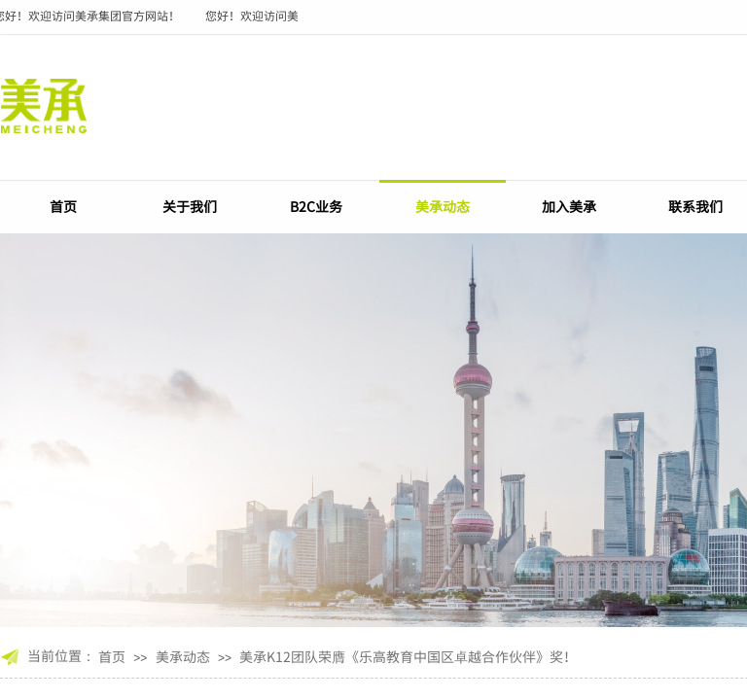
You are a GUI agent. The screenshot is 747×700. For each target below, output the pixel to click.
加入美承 (569, 206)
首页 (63, 206)
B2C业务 (316, 206)
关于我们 (190, 206)
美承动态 (443, 206)
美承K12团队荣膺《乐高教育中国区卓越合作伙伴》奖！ (408, 656)
